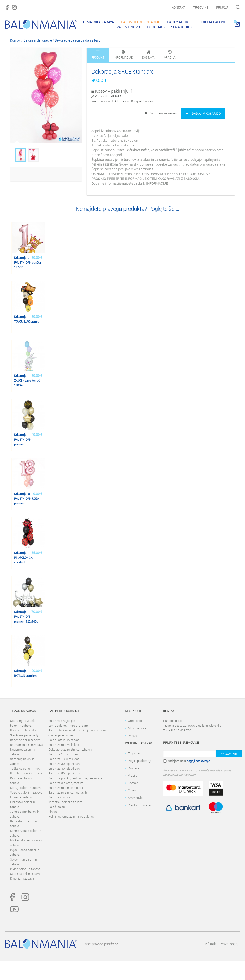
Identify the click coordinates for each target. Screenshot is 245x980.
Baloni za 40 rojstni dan (64, 769)
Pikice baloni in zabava (25, 869)
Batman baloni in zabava (27, 745)
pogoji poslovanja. (199, 761)
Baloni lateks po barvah (64, 740)
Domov (15, 40)
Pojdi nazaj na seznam (161, 113)
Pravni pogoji (229, 944)
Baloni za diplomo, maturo (66, 783)
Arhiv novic (135, 798)
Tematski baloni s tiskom (65, 802)
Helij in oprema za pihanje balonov (71, 816)
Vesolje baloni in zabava (26, 792)
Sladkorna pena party (24, 735)
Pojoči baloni (57, 807)
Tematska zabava (98, 22)
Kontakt (178, 7)
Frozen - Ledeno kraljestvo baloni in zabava (22, 802)
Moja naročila (137, 728)
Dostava (134, 768)
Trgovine (201, 7)
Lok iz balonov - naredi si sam (68, 726)
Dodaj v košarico (203, 114)
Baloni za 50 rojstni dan (64, 773)
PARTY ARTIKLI (179, 22)
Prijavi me (229, 754)
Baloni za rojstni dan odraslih (68, 792)
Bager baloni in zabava (25, 740)
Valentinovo (128, 27)
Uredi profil (135, 721)
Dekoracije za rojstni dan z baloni (79, 40)
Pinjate (53, 812)
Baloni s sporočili (60, 797)
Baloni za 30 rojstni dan (64, 764)
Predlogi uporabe (139, 805)
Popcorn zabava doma (25, 730)
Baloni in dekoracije (141, 22)
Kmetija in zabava (22, 878)
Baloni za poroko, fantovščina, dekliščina (75, 778)
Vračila (133, 775)
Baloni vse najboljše (62, 721)
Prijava (222, 7)
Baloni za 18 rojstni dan (64, 759)
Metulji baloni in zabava (26, 788)
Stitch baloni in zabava (25, 874)
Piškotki (211, 944)
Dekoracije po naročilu (170, 27)
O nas (132, 790)
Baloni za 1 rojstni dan (63, 754)
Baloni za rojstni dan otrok (66, 788)
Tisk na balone (212, 22)
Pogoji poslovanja (140, 761)
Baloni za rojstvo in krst (64, 745)
